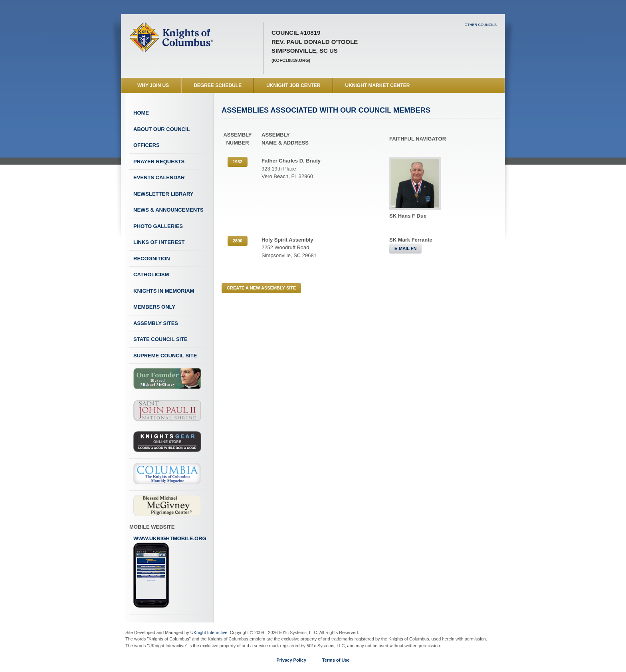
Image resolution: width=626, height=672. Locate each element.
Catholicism (151, 275)
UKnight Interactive (209, 632)
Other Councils (480, 25)
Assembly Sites (156, 323)
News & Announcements (168, 210)
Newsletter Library (163, 194)
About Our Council (162, 129)
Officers (147, 145)
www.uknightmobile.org (170, 572)
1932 (238, 162)
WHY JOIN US (153, 85)
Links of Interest (159, 242)
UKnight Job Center (293, 85)
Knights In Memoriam (164, 291)
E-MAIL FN (405, 248)
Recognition (152, 259)
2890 (238, 241)
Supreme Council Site (165, 356)
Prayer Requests (159, 162)
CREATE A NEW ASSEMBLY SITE (261, 288)
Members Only (154, 307)
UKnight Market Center (378, 85)
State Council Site (160, 339)
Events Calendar (159, 177)
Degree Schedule (218, 85)
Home (141, 113)
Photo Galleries (158, 226)
